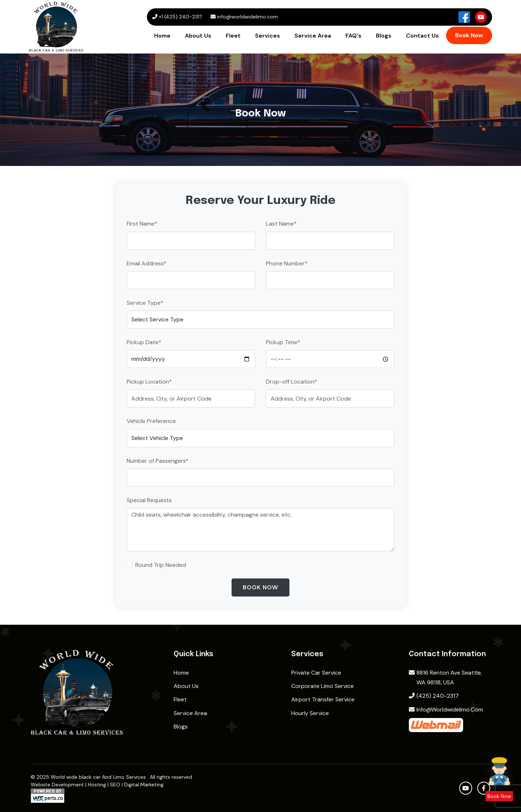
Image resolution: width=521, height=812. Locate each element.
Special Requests (149, 500)
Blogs (384, 36)
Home (162, 36)
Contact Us (422, 36)
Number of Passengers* (158, 461)
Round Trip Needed (161, 565)
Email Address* (147, 263)
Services (268, 36)
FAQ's (353, 36)
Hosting (97, 785)
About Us (198, 36)
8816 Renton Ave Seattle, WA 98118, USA (445, 678)
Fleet (233, 36)
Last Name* (281, 224)
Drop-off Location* (292, 382)
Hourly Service (310, 713)
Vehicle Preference (151, 421)
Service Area (313, 36)
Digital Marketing (144, 785)
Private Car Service (316, 673)
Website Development (57, 785)
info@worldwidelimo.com (446, 710)
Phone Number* (287, 263)
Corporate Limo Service (323, 686)
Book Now (469, 35)
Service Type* (145, 303)
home (181, 673)
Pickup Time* (283, 342)
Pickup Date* (144, 342)
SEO (115, 785)
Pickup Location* (149, 382)
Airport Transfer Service (323, 699)
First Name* (142, 224)
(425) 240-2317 (434, 696)
